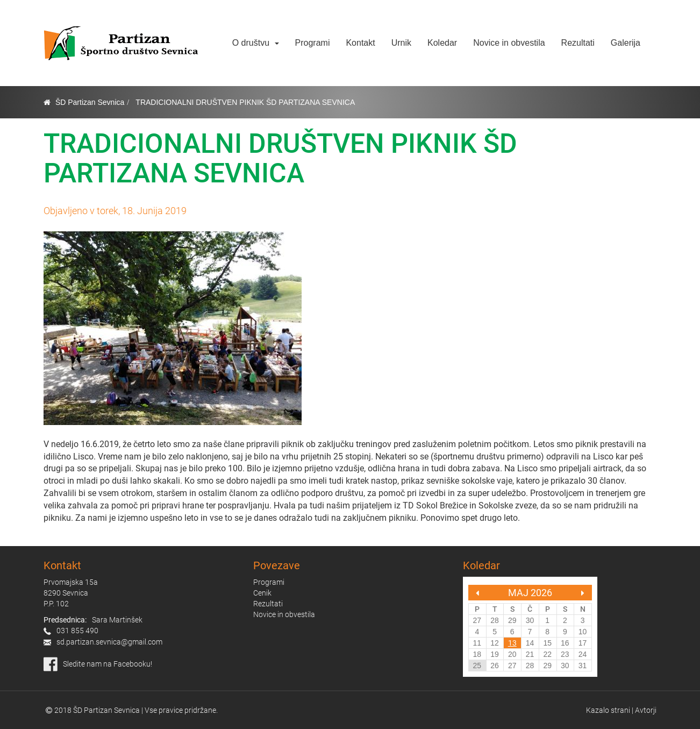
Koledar (442, 43)
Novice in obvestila (509, 43)
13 (512, 643)
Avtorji (646, 710)
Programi (313, 43)
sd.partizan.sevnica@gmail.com (109, 642)
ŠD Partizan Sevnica (90, 102)
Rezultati (578, 43)
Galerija (626, 43)
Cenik (262, 593)
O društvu (256, 43)
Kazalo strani (608, 710)
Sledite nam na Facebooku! (108, 664)
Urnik (401, 43)
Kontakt (360, 43)
